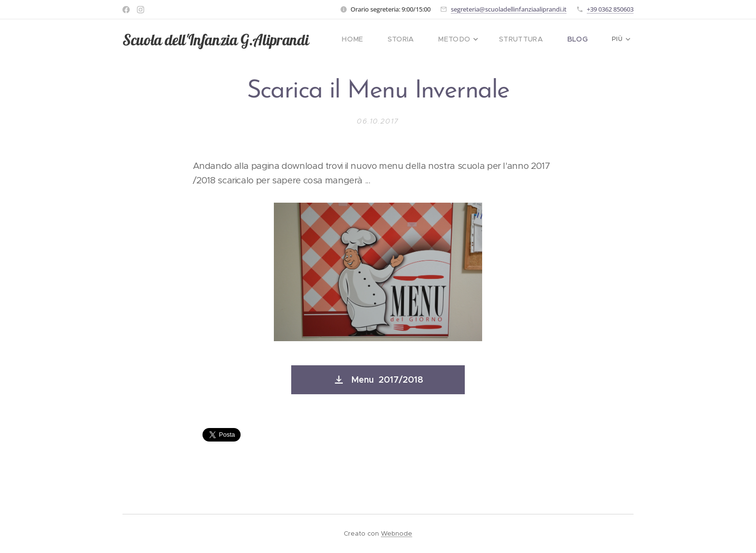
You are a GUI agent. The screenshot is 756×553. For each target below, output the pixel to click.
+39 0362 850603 (610, 9)
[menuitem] (369, 39)
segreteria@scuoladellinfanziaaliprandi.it (509, 9)
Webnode (397, 533)
